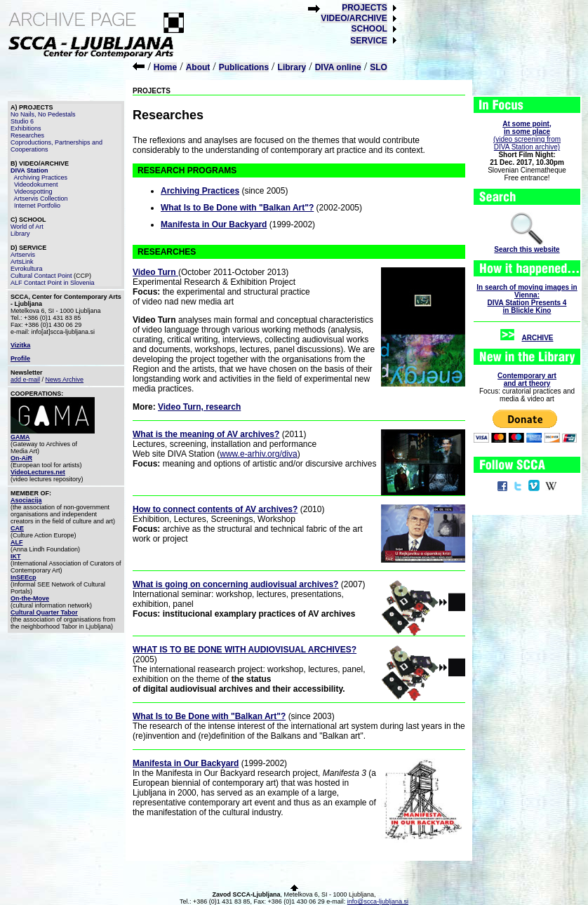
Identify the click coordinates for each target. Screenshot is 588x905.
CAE (17, 528)
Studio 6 (22, 121)
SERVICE (368, 41)
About (198, 67)
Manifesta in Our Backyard (214, 224)
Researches (27, 135)
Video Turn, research (199, 407)
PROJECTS (365, 8)
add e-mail (25, 380)
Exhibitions (26, 128)
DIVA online (338, 67)
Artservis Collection (41, 199)
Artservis (23, 255)
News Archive (65, 380)
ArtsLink (22, 262)
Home (165, 67)
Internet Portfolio (37, 206)
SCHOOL (369, 29)
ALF (17, 542)
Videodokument (36, 185)
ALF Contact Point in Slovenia (53, 283)
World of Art (27, 227)
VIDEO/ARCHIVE (354, 18)
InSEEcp (24, 577)
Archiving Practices (41, 177)
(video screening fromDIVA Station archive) (527, 135)
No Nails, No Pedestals (43, 114)
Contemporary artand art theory (527, 380)
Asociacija (26, 500)
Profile (20, 358)
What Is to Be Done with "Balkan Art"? (237, 208)
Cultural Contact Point (41, 276)
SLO (379, 67)
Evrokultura (27, 269)
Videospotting (33, 192)
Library (292, 67)
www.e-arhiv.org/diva (258, 454)
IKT (16, 556)
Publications (244, 67)
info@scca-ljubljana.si (378, 901)
